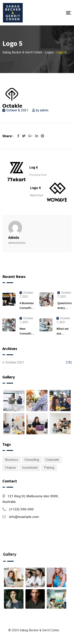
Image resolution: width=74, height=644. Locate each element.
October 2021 (15, 362)
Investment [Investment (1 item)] (30, 468)
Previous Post (38, 175)
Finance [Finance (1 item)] (10, 468)
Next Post (37, 195)
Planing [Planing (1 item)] (49, 468)
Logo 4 (35, 188)
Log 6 (34, 167)
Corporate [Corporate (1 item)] (52, 460)
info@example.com (24, 517)
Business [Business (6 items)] (12, 460)
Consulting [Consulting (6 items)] (32, 460)
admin (44, 110)
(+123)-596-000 (21, 509)
